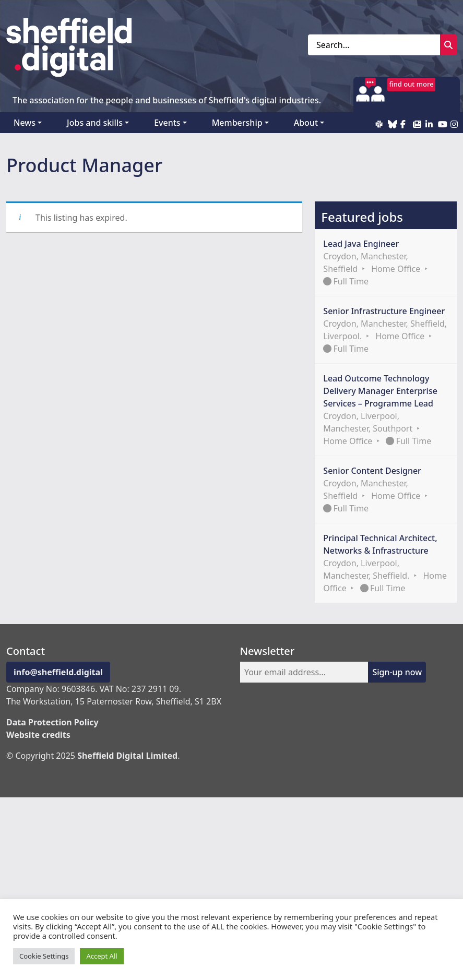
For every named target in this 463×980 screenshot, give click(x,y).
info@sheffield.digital (58, 672)
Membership (237, 123)
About (306, 123)
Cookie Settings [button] (44, 956)
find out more (412, 84)
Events (167, 123)
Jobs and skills (95, 123)
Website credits (38, 735)
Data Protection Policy (52, 722)
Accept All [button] (102, 956)
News (25, 123)
